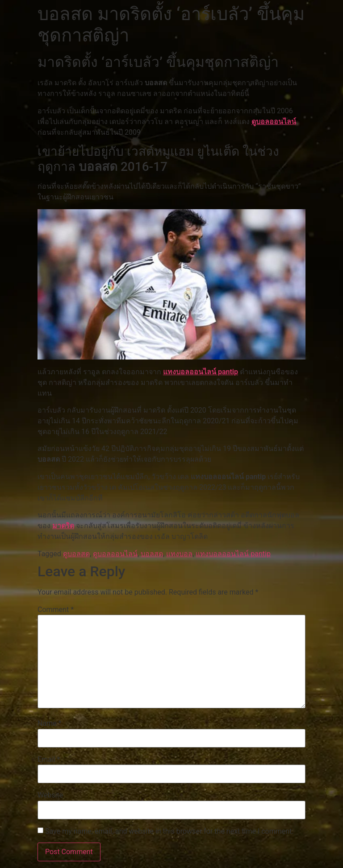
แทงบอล (179, 554)
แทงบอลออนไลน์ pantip (201, 372)
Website (50, 795)
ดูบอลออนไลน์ (274, 122)
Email (49, 760)
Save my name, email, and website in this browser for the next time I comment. (169, 831)
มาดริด (63, 526)
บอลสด (152, 554)
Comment (56, 610)
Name (50, 723)
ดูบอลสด (76, 554)
